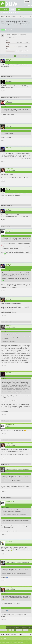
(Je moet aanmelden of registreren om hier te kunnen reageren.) (19, 627)
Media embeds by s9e (18, 642)
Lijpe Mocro (9, 101)
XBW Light (3, 639)
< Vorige (2, 56)
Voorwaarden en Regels (20, 641)
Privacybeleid (29, 641)
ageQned (8, 59)
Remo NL (3, 226)
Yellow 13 (9, 326)
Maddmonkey (4, 76)
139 (15, 56)
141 (19, 56)
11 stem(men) (20, 51)
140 (17, 56)
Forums (12, 9)
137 (10, 56)
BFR (7, 80)
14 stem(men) (20, 42)
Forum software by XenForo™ (7, 642)
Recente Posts (16, 13)
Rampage (9, 373)
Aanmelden (27, 1)
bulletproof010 (10, 230)
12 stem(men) (20, 47)
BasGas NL (9, 541)
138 (13, 56)
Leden (19, 9)
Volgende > (26, 56)
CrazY (8, 125)
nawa (2, 464)
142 (21, 56)
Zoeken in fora (6, 13)
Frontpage (5, 9)
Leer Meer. (24, 25)
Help (30, 639)
